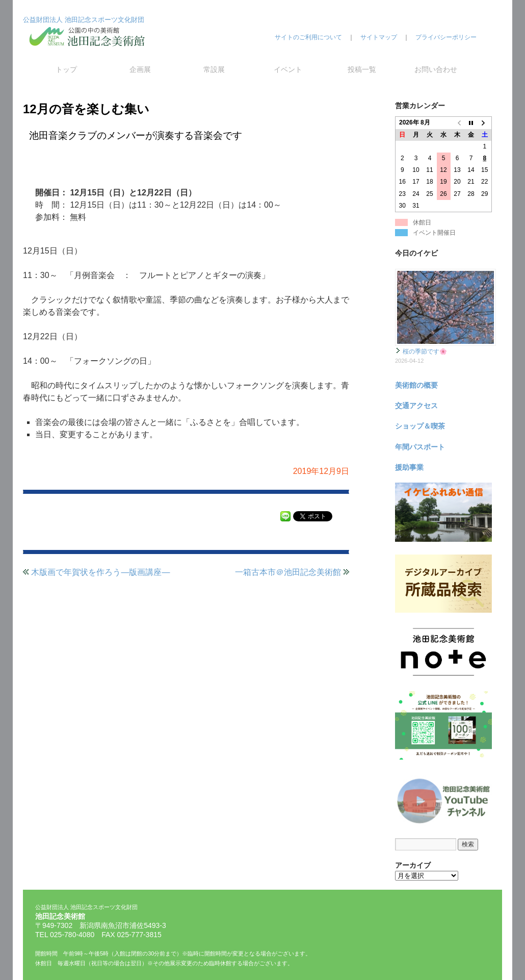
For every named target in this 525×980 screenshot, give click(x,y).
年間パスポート (420, 447)
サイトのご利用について (308, 37)
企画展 (140, 69)
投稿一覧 (362, 69)
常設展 (214, 69)
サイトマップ (379, 37)
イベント (288, 69)
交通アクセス (416, 406)
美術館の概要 (416, 385)
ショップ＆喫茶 (420, 426)
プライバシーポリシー (446, 37)
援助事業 (409, 467)
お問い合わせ (436, 69)
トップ (66, 69)
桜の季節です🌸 (425, 351)
